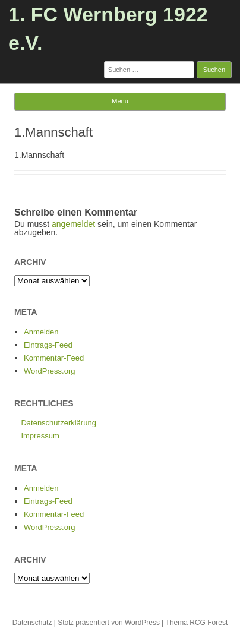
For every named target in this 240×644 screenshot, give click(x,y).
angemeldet (73, 224)
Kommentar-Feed (54, 358)
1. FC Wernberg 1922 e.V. (108, 29)
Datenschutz (32, 623)
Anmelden (41, 332)
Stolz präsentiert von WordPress (109, 623)
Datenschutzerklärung (58, 423)
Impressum (40, 436)
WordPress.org (49, 371)
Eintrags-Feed (48, 345)
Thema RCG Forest (197, 623)
